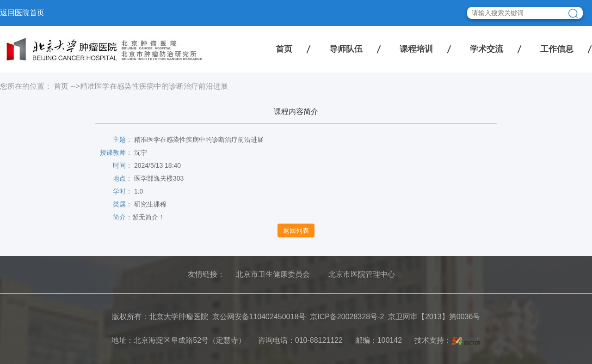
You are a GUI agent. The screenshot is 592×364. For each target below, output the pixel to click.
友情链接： (206, 274)
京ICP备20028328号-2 (347, 317)
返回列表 (296, 231)
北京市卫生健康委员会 (273, 274)
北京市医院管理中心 (362, 274)
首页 (284, 49)
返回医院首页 (22, 13)
